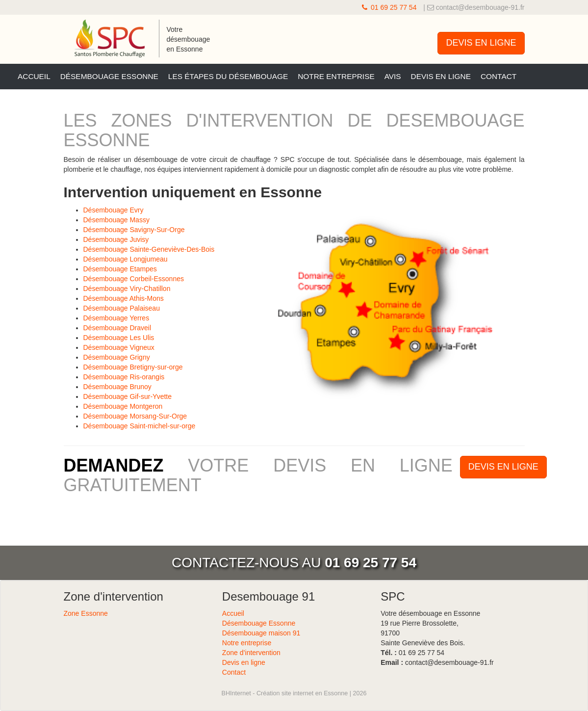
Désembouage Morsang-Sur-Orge (135, 416)
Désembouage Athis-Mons (124, 298)
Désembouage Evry (114, 210)
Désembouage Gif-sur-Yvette (128, 396)
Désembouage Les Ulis (119, 338)
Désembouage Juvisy (116, 239)
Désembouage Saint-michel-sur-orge (140, 426)
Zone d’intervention (251, 653)
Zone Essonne (86, 613)
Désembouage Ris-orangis (124, 377)
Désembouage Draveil (117, 328)
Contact (499, 76)
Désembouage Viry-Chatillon (127, 289)
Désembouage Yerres (116, 318)
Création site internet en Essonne (302, 693)
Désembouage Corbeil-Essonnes (134, 279)
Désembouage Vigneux (119, 347)
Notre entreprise (336, 76)
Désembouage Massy (116, 220)
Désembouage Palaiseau (122, 308)
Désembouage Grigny (117, 357)
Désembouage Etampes (120, 269)
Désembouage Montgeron (123, 406)
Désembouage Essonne (109, 76)
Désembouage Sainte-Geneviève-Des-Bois (149, 249)
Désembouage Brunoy (117, 387)
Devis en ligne (441, 76)
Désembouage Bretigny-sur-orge (133, 367)
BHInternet (236, 693)
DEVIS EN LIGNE (481, 43)
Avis (393, 76)
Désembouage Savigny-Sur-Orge (134, 230)
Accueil (34, 76)
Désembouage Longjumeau (126, 259)
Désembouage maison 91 (261, 633)
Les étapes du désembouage (228, 76)
